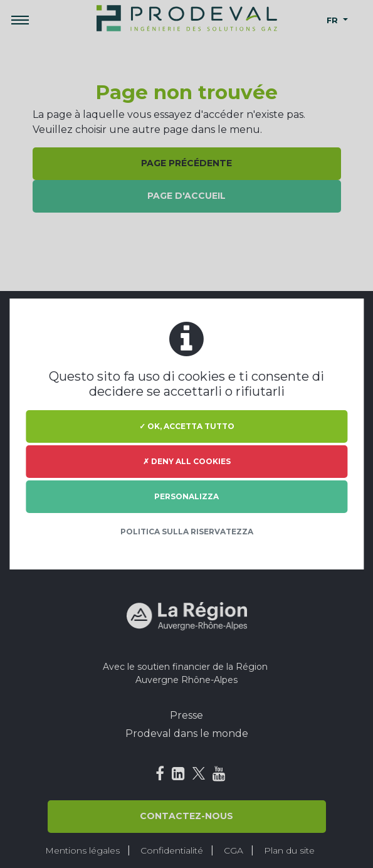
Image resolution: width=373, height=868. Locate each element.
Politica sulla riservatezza (187, 532)
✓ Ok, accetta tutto (187, 426)
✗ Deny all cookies (187, 461)
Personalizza (186, 496)
